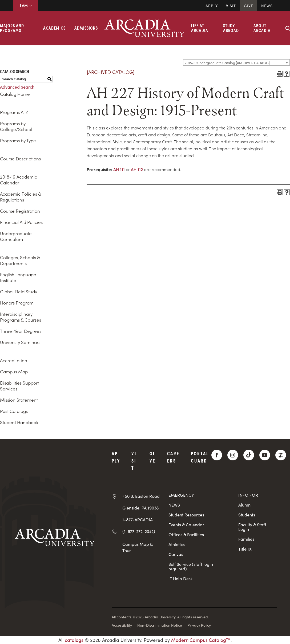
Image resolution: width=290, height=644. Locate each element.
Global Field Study (19, 291)
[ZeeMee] (281, 455)
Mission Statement (19, 400)
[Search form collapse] (288, 28)
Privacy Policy (199, 625)
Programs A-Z (14, 112)
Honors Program (17, 303)
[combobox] (236, 62)
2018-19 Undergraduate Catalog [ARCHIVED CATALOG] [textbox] (227, 63)
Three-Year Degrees (21, 331)
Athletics (177, 544)
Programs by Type (18, 140)
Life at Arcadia (200, 28)
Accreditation (14, 360)
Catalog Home (15, 94)
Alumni (245, 505)
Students (247, 515)
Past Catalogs (14, 411)
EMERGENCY (181, 495)
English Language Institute (18, 277)
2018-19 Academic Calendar (19, 180)
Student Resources (186, 515)
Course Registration (20, 211)
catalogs (74, 640)
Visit (231, 6)
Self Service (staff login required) (191, 566)
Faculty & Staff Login (252, 527)
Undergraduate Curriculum (16, 236)
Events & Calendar (186, 525)
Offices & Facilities (186, 534)
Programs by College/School (16, 126)
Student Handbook (19, 422)
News (267, 6)
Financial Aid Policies (21, 222)
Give (249, 6)
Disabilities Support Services (19, 386)
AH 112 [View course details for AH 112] (137, 169)
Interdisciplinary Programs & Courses (21, 317)
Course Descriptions (20, 159)
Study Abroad (231, 28)
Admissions (86, 28)
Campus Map (14, 372)
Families (246, 539)
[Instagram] (233, 455)
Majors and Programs (12, 28)
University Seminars (20, 342)
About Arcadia (262, 28)
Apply (212, 6)
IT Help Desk (181, 578)
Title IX (245, 549)
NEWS (174, 505)
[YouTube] (265, 455)
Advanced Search (17, 87)
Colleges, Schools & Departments (20, 260)
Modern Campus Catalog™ (201, 640)
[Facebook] (217, 455)
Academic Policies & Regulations (20, 197)
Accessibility (122, 625)
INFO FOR (248, 495)
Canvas (176, 554)
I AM (26, 5)
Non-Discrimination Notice (160, 625)
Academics (54, 28)
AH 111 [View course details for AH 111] (119, 169)
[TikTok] (249, 455)
